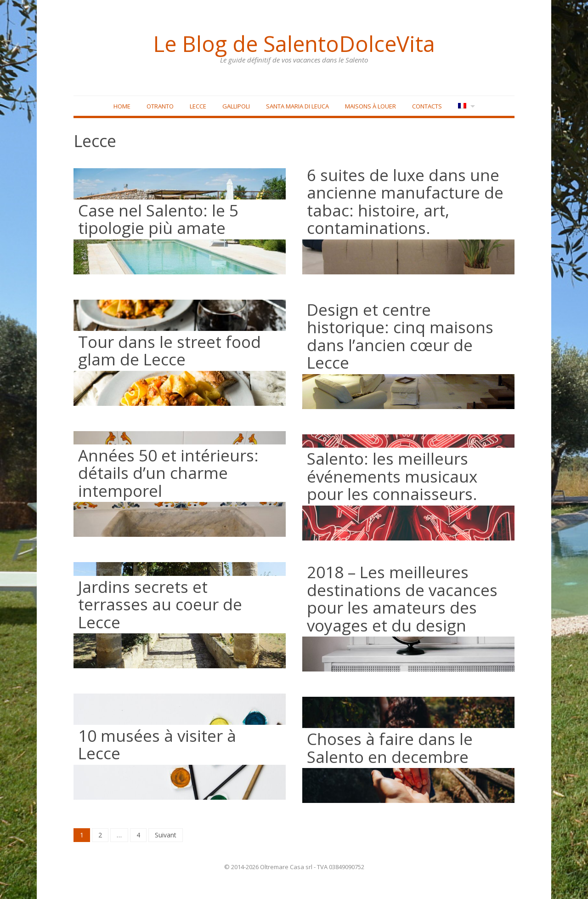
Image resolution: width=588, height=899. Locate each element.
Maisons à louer (370, 106)
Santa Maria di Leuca (297, 106)
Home (122, 106)
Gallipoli (236, 106)
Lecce (198, 106)
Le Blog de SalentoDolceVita (294, 44)
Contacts (427, 106)
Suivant (166, 835)
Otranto (160, 106)
